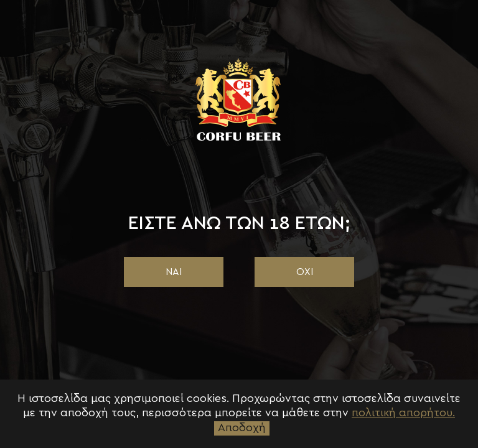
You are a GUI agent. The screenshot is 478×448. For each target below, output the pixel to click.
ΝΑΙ (174, 272)
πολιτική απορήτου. (403, 413)
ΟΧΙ (305, 272)
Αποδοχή (242, 428)
